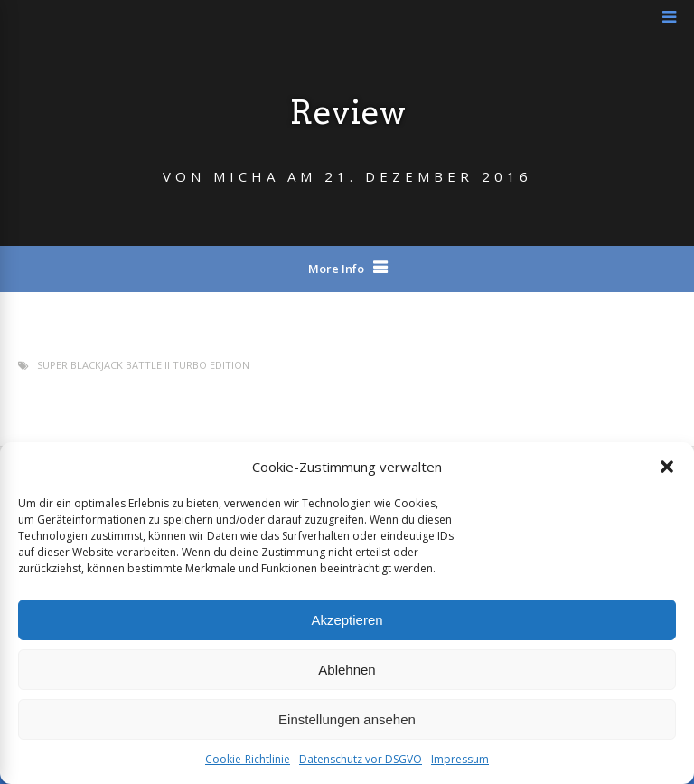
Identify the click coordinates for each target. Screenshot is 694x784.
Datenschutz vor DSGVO (361, 759)
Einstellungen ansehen (347, 719)
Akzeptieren (347, 620)
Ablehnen (347, 670)
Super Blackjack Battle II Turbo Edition (143, 365)
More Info (336, 269)
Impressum (460, 759)
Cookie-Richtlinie (248, 759)
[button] (667, 467)
